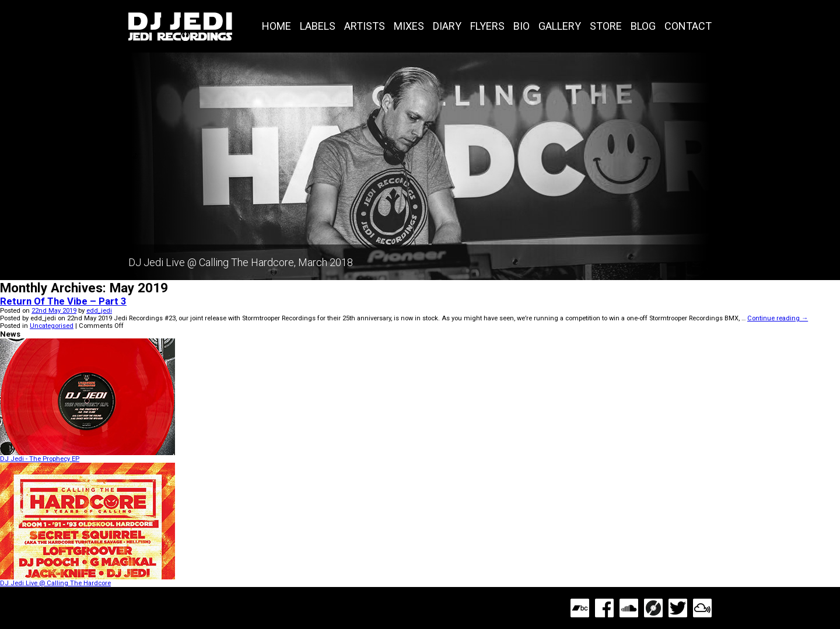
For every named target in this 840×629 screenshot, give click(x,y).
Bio (521, 26)
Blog (643, 26)
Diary (447, 26)
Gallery (560, 26)
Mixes (409, 26)
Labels (318, 26)
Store (606, 26)
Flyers (487, 26)
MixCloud (702, 608)
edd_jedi (99, 311)
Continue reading (778, 318)
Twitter (678, 608)
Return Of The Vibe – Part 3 (63, 301)
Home (276, 26)
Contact (688, 26)
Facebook (604, 608)
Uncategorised (52, 326)
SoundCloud (629, 608)
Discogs (653, 608)
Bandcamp (580, 608)
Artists (365, 26)
